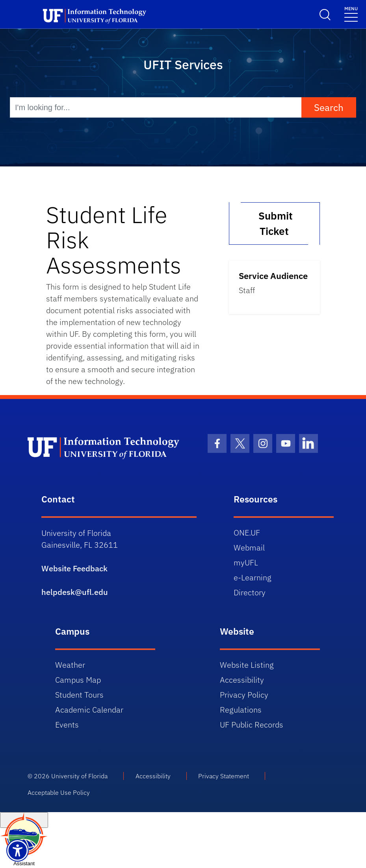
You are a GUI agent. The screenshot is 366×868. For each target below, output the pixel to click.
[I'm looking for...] (156, 107)
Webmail (249, 548)
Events (67, 725)
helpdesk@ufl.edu (75, 592)
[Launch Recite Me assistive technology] (18, 850)
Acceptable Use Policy (59, 792)
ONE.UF (247, 533)
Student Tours (79, 695)
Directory (250, 592)
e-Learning (253, 577)
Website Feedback (74, 568)
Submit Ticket (274, 223)
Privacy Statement (224, 776)
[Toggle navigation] (351, 14)
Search (329, 107)
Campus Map (78, 680)
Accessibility (242, 680)
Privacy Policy (244, 695)
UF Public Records (252, 725)
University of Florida (79, 776)
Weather (70, 665)
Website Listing (247, 665)
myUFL (246, 562)
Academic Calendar (89, 710)
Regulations (241, 710)
